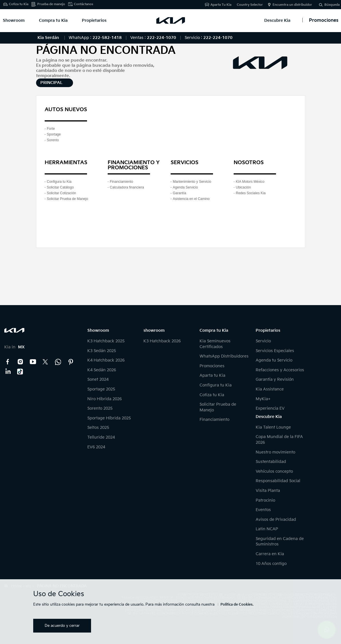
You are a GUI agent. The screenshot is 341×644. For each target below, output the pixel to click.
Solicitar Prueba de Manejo (68, 199)
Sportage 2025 (101, 389)
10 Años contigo (271, 564)
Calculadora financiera (127, 187)
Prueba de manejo (51, 4)
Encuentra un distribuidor (292, 5)
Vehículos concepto (274, 471)
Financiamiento (122, 182)
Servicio (263, 341)
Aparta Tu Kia (221, 5)
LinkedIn (8, 372)
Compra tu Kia (53, 20)
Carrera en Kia (270, 554)
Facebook (8, 362)
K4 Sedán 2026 (102, 370)
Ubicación (244, 187)
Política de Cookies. (237, 605)
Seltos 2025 (98, 428)
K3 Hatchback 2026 (162, 341)
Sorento (53, 140)
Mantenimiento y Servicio (192, 182)
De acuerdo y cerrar (62, 626)
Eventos (263, 510)
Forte (51, 129)
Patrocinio (265, 500)
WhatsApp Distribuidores (224, 356)
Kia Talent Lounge (273, 427)
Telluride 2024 (101, 437)
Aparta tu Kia (212, 375)
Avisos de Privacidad (276, 520)
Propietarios (94, 20)
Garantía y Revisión (275, 379)
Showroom (14, 20)
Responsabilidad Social (278, 481)
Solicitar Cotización (62, 193)
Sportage (54, 134)
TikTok (20, 372)
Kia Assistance (270, 389)
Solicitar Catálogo (60, 187)
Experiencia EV (270, 408)
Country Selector (250, 5)
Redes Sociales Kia (251, 193)
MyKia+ (263, 399)
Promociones (212, 366)
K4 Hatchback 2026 (106, 360)
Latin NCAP (267, 529)
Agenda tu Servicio (274, 360)
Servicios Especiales (275, 351)
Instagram (20, 362)
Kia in (14, 347)
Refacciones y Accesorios (280, 370)
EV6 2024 (96, 447)
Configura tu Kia (59, 182)
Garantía (180, 193)
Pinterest (71, 362)
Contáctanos (83, 4)
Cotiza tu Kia (19, 4)
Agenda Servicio (185, 187)
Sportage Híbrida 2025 (109, 418)
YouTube (33, 362)
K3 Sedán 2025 (102, 351)
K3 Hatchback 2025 (106, 341)
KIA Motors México (250, 182)
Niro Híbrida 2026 (105, 399)
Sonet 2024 (98, 379)
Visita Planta (268, 491)
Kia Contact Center (58, 362)
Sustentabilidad (271, 462)
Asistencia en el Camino (191, 199)
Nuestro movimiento (275, 452)
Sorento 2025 (100, 408)
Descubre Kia (277, 20)
